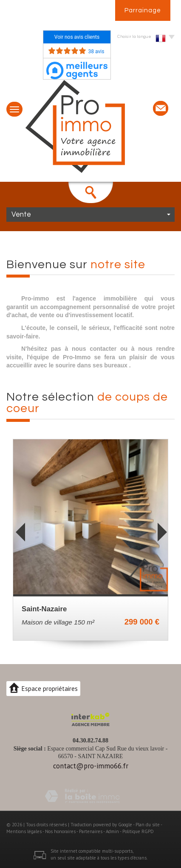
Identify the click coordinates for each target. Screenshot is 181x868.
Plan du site (148, 825)
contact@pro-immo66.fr (91, 766)
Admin (112, 831)
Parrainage (143, 10)
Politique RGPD (138, 831)
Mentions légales (24, 831)
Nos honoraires (60, 831)
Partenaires (91, 831)
